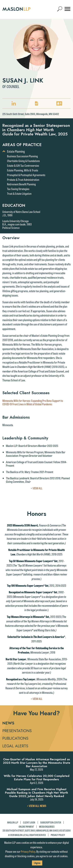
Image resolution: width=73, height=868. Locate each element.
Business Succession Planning (22, 156)
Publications (15, 738)
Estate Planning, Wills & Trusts (23, 170)
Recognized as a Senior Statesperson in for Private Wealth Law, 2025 (36, 130)
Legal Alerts (15, 746)
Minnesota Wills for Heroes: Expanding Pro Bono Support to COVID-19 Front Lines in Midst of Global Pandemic (33, 402)
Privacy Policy (58, 835)
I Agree (37, 863)
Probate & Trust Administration (23, 180)
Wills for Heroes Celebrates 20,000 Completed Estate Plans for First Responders (37, 778)
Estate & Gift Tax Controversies (23, 165)
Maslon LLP (13, 822)
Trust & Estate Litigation (19, 193)
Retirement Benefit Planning (21, 184)
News (8, 723)
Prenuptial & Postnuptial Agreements (26, 175)
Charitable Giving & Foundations (23, 161)
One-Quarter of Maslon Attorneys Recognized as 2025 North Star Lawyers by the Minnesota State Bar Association (37, 763)
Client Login (29, 822)
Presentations (17, 731)
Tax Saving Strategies (18, 189)
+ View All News (37, 806)
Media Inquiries (47, 827)
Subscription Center (51, 822)
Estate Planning (16, 151)
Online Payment (26, 827)
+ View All (43, 488)
